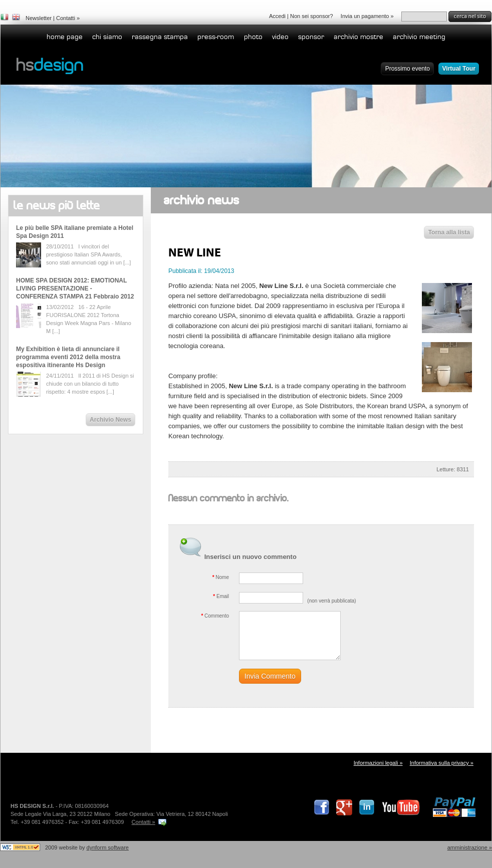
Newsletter (39, 18)
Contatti (66, 18)
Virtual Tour (459, 69)
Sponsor (311, 37)
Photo (253, 37)
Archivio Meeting (419, 37)
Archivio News (110, 420)
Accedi (277, 16)
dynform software (108, 847)
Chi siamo (107, 37)
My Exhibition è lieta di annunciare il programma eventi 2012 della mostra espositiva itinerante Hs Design (68, 357)
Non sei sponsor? (312, 16)
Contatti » (144, 822)
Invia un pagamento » (367, 16)
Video (280, 37)
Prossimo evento (408, 69)
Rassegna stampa (160, 37)
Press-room (216, 37)
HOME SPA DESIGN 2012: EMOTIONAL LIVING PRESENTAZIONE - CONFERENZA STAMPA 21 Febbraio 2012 (75, 288)
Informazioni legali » (378, 763)
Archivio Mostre (358, 37)
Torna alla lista (449, 232)
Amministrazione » (470, 847)
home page (65, 37)
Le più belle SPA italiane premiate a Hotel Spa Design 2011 (75, 232)
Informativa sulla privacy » (442, 763)
